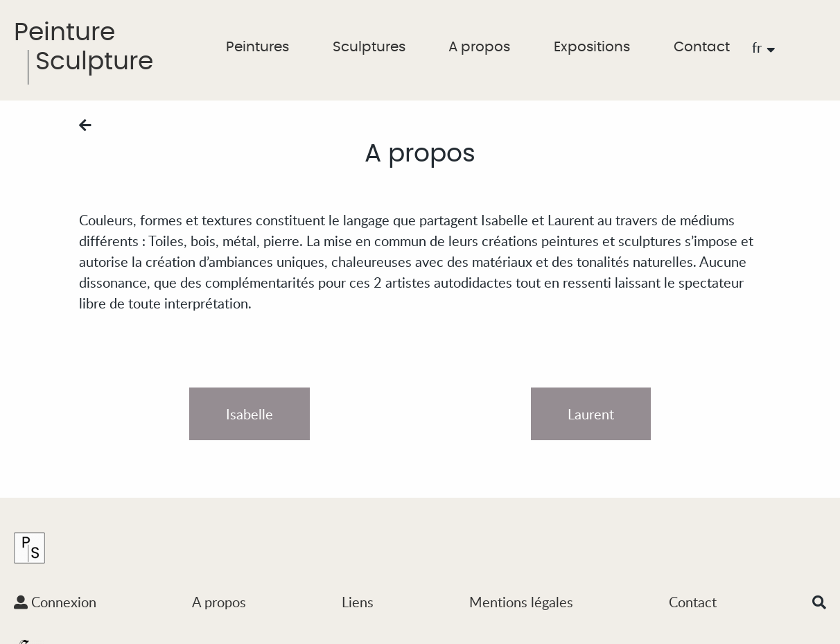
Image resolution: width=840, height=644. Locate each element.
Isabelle (250, 414)
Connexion (55, 602)
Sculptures (369, 47)
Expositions (592, 47)
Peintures (257, 47)
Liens (358, 602)
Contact (702, 47)
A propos (479, 47)
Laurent (591, 414)
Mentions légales (521, 602)
